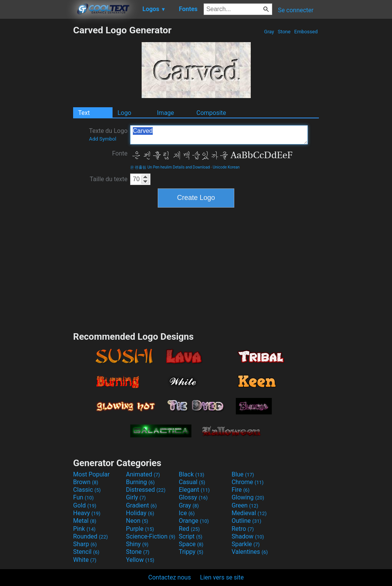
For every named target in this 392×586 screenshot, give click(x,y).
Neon (137, 521)
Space (191, 544)
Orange (194, 521)
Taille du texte (109, 179)
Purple (140, 529)
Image (166, 113)
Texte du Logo (108, 134)
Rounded (91, 536)
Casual (192, 482)
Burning (140, 482)
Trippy (191, 552)
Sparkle (246, 544)
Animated (143, 474)
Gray (269, 32)
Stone (284, 32)
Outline (247, 521)
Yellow (140, 560)
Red (189, 529)
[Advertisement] (36, 139)
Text (84, 113)
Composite (211, 113)
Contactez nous (169, 577)
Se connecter (296, 10)
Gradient (141, 505)
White (85, 560)
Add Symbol (102, 139)
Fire (241, 490)
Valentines (250, 552)
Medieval (249, 513)
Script (191, 536)
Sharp (85, 544)
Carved (219, 135)
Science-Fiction (151, 536)
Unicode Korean (226, 167)
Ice (187, 513)
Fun (83, 497)
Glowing (248, 497)
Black (192, 474)
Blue (243, 474)
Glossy (193, 497)
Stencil (86, 552)
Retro (243, 529)
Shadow (248, 536)
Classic (87, 490)
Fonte (120, 153)
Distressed (146, 490)
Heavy (87, 513)
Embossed (306, 32)
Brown (86, 482)
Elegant (194, 490)
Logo (124, 113)
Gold (85, 505)
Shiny (137, 544)
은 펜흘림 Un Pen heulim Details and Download (170, 167)
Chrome (248, 482)
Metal (85, 521)
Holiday (140, 513)
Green (245, 505)
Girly (136, 497)
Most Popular (91, 474)
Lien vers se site (222, 577)
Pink (84, 529)
